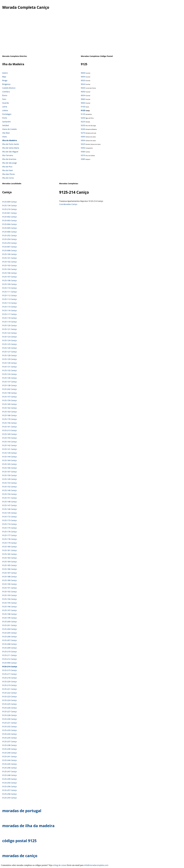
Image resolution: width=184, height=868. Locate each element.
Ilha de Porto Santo (11, 144)
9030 (83, 88)
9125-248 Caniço (9, 775)
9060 (83, 99)
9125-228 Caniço (9, 715)
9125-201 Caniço (9, 625)
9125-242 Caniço (9, 389)
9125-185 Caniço (9, 565)
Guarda (5, 103)
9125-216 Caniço (9, 209)
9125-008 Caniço (9, 250)
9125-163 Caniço (9, 412)
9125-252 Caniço (9, 235)
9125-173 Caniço (9, 520)
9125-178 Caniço (9, 539)
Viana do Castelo (9, 129)
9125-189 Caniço (9, 580)
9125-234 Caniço (9, 734)
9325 (83, 144)
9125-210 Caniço (9, 651)
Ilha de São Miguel (10, 152)
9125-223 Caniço (9, 696)
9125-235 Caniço (9, 738)
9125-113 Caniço (9, 299)
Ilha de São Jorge (9, 163)
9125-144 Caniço (9, 457)
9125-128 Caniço (9, 355)
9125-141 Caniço (9, 449)
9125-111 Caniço (9, 292)
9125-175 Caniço (9, 528)
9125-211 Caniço (9, 655)
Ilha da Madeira (10, 140)
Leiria (5, 107)
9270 (83, 133)
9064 (83, 103)
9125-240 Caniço (9, 753)
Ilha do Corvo (8, 178)
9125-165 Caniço (9, 464)
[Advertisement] (92, 35)
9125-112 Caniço (9, 295)
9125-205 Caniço (9, 633)
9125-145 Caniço (9, 513)
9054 (83, 95)
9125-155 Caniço (9, 438)
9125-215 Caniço (9, 670)
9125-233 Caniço (9, 730)
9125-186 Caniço (9, 569)
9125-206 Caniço (9, 636)
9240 (83, 129)
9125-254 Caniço (9, 239)
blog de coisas (60, 865)
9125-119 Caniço (9, 322)
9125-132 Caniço (9, 370)
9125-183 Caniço (9, 558)
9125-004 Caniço (9, 224)
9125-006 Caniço (9, 232)
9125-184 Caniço (9, 562)
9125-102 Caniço (9, 262)
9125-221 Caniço (9, 689)
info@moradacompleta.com (96, 865)
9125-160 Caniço (9, 404)
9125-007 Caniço (9, 247)
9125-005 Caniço (9, 228)
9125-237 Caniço (9, 741)
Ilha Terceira (8, 155)
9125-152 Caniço (9, 487)
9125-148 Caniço (9, 502)
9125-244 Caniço (9, 760)
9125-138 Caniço (9, 385)
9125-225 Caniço (9, 704)
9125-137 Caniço (9, 382)
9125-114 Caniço (9, 303)
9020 (83, 80)
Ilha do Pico (7, 167)
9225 (83, 122)
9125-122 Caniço (9, 333)
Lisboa (5, 110)
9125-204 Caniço (9, 629)
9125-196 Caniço (9, 606)
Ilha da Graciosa (9, 159)
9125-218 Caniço (9, 678)
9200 (83, 118)
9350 (83, 148)
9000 (83, 73)
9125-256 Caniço (9, 786)
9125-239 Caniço (9, 749)
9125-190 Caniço (9, 584)
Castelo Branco (9, 88)
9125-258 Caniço (9, 794)
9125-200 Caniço (9, 621)
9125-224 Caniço (9, 700)
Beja (4, 77)
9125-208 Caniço (9, 644)
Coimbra (6, 92)
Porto (5, 118)
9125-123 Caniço (9, 337)
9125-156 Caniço (9, 423)
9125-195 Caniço (9, 603)
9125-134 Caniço (9, 205)
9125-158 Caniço (9, 393)
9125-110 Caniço (9, 288)
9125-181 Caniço (9, 550)
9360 (83, 152)
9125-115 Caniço (9, 307)
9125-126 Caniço (9, 348)
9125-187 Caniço (9, 573)
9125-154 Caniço (9, 494)
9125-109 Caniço (9, 284)
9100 (83, 107)
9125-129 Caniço (9, 359)
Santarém (6, 122)
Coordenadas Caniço (68, 204)
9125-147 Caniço (9, 505)
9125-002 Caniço (9, 217)
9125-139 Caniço (9, 453)
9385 (83, 159)
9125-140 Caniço (9, 490)
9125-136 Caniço (9, 378)
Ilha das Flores (8, 174)
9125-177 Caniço (9, 535)
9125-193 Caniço (9, 595)
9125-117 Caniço (9, 314)
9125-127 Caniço (9, 352)
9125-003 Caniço (9, 220)
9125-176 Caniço (9, 532)
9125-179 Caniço (9, 543)
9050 (83, 92)
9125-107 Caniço (9, 277)
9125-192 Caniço (9, 591)
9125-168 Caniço (9, 415)
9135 (83, 114)
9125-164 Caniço (9, 460)
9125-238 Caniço (9, 745)
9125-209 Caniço (9, 648)
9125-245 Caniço (9, 764)
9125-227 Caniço (9, 711)
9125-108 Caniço (9, 280)
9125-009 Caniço (9, 202)
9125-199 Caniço (9, 618)
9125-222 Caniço (9, 693)
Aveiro (5, 73)
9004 (83, 77)
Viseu (5, 137)
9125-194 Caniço (9, 599)
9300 (83, 137)
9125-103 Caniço (9, 265)
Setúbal (6, 125)
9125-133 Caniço (9, 374)
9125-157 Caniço (9, 397)
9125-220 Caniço (9, 681)
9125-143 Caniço (9, 442)
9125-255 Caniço (9, 798)
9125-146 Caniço (9, 509)
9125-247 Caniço (9, 771)
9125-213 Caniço (9, 430)
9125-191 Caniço (9, 588)
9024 (83, 84)
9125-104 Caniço (9, 269)
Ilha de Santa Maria (11, 148)
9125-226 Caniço (9, 708)
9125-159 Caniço (9, 400)
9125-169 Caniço (9, 434)
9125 (83, 110)
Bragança (6, 84)
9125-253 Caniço (9, 243)
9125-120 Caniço (9, 325)
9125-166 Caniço (9, 468)
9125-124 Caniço (9, 340)
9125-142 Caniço (9, 445)
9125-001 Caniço (9, 213)
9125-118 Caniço (9, 318)
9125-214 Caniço (10, 666)
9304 (83, 140)
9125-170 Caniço (9, 419)
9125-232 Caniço (9, 726)
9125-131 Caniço (9, 367)
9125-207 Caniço (9, 640)
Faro (4, 99)
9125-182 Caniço (9, 554)
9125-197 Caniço (9, 610)
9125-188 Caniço (9, 577)
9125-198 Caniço (9, 614)
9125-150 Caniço (9, 475)
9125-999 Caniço (9, 663)
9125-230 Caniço (9, 719)
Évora (5, 95)
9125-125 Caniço (9, 344)
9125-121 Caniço (9, 329)
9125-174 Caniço (9, 524)
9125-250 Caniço (9, 783)
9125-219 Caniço (9, 685)
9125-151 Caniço (9, 498)
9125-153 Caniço (9, 483)
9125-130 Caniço (9, 363)
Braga (5, 80)
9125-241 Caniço (9, 756)
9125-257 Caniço (9, 790)
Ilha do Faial (7, 170)
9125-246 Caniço (9, 768)
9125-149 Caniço (9, 479)
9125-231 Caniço (9, 723)
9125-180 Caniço (9, 547)
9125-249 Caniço (9, 779)
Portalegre (7, 114)
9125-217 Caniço (9, 674)
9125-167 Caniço (9, 472)
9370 (83, 155)
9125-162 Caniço (9, 408)
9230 (83, 125)
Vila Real (6, 133)
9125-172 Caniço (9, 517)
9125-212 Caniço (9, 659)
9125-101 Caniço (9, 258)
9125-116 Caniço (9, 310)
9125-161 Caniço (9, 427)
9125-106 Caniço (9, 273)
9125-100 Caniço (9, 254)
